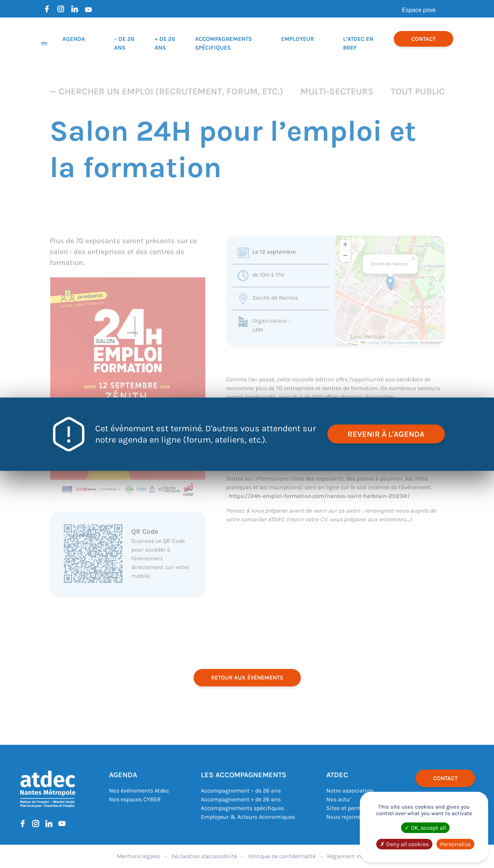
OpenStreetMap (403, 343)
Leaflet (370, 343)
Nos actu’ (339, 799)
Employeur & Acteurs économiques (248, 817)
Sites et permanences (355, 808)
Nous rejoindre (346, 817)
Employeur (297, 39)
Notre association (350, 791)
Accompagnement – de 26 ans (241, 791)
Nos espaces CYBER (135, 799)
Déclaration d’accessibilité (204, 856)
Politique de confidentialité (282, 856)
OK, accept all (425, 828)
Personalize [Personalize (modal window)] (455, 844)
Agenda (74, 39)
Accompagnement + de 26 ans (241, 799)
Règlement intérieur (352, 856)
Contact (423, 39)
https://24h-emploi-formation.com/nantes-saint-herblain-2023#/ (319, 496)
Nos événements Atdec (139, 791)
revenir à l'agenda (386, 434)
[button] (390, 283)
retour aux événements (247, 678)
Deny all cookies (404, 844)
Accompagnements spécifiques (242, 808)
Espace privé (419, 10)
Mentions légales (139, 856)
